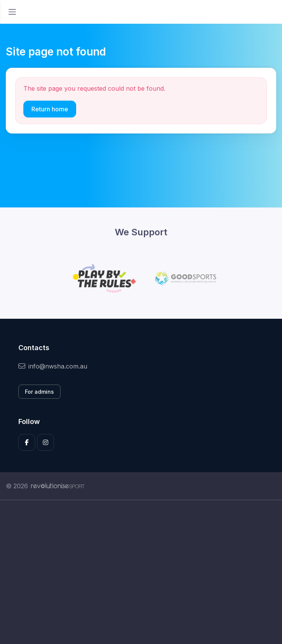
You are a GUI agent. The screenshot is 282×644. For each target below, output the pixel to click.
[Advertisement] (141, 572)
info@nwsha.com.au (53, 366)
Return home (50, 109)
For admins (39, 392)
